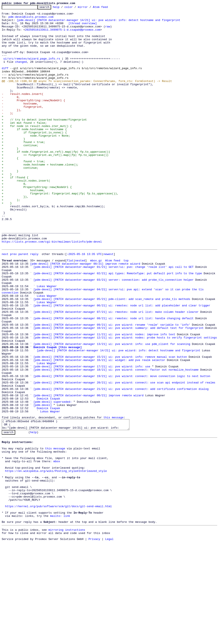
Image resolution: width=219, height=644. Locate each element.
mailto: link (60, 615)
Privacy (94, 640)
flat (70, 310)
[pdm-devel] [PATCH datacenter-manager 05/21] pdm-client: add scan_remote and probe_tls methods (112, 357)
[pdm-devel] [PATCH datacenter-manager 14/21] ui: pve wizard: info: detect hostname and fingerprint (98, 23)
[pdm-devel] (43, 484)
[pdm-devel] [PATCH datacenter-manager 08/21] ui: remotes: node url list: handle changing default (113, 380)
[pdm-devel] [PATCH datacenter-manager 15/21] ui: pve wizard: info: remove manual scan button (110, 426)
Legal (109, 640)
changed (21, 73)
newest (109, 303)
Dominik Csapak (48, 476)
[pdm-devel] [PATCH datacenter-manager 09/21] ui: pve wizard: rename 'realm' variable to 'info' (112, 388)
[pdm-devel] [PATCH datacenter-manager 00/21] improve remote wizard (85, 314)
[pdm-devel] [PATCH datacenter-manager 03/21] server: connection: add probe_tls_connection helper (113, 334)
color (75, 8)
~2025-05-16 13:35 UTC (84, 303)
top (126, 310)
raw (108, 31)
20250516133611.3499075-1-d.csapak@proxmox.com (63, 35)
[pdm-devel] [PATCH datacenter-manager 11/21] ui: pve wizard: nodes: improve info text (104, 399)
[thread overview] (83, 27)
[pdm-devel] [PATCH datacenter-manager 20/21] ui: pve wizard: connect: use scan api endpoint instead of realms (124, 457)
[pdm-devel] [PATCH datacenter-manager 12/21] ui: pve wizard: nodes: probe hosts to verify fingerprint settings (125, 403)
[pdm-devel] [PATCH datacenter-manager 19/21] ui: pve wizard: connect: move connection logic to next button (122, 449)
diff (5, 81)
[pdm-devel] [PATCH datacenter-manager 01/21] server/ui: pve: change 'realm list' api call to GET (113, 318)
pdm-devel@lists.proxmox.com (31, 19)
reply (34, 303)
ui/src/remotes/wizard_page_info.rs (32, 69)
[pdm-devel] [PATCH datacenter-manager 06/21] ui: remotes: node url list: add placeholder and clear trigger (122, 364)
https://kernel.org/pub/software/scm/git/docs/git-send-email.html (58, 603)
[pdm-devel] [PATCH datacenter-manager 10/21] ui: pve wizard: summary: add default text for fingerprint (118, 391)
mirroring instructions (67, 630)
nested (80, 310)
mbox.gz (96, 310)
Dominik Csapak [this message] (58, 414)
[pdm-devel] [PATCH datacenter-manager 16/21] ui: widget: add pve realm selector (99, 430)
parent (23, 303)
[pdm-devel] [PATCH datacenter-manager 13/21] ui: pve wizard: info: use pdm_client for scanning (112, 411)
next (5, 303)
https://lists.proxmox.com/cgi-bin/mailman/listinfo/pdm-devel (52, 289)
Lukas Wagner (47, 341)
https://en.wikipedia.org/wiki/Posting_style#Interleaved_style (56, 561)
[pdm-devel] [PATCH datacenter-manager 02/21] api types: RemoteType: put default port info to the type (118, 326)
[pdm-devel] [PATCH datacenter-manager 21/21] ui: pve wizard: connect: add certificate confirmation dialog (121, 465)
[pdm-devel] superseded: (53, 480)
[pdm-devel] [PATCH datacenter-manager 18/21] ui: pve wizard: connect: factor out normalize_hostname (116, 441)
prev (13, 303)
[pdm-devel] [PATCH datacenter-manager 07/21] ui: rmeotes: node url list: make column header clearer (116, 372)
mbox (57, 549)
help (63, 8)
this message (114, 498)
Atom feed (107, 8)
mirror (90, 8)
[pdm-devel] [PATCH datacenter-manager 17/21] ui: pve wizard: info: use (92, 438)
